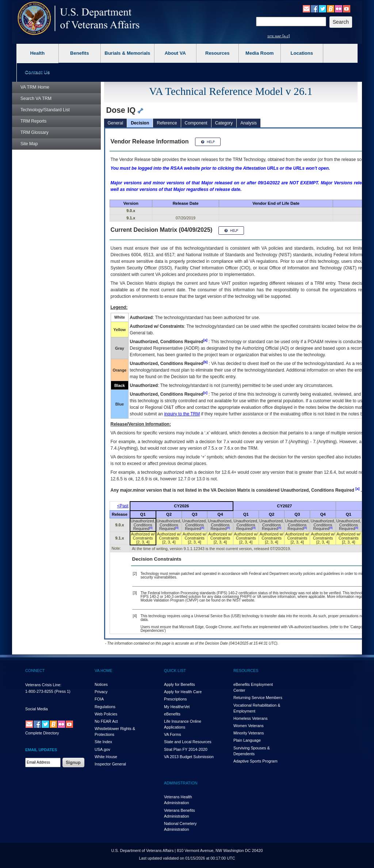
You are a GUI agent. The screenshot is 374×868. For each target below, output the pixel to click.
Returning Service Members (258, 698)
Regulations (105, 707)
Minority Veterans (249, 733)
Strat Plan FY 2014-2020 (186, 749)
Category (224, 123)
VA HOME (103, 671)
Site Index (103, 742)
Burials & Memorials (127, 53)
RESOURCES (246, 671)
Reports (33, 121)
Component (196, 123)
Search (36, 99)
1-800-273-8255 (39, 691)
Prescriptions (175, 699)
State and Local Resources (188, 742)
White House (106, 757)
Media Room (259, 53)
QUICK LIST (175, 671)
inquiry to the (182, 414)
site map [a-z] (278, 36)
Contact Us (37, 72)
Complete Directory (42, 733)
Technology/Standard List (45, 110)
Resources (217, 53)
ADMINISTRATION (181, 783)
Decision (140, 123)
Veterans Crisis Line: (43, 685)
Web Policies (106, 714)
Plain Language (247, 740)
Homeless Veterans (251, 718)
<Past (123, 506)
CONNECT (35, 671)
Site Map (29, 144)
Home (35, 87)
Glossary (35, 132)
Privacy (101, 692)
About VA (175, 53)
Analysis (249, 123)
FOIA (99, 699)
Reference (167, 123)
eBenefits (172, 714)
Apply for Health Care (183, 692)
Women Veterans (249, 726)
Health (37, 53)
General (116, 123)
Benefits (79, 53)
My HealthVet (177, 707)
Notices (101, 684)
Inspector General (110, 764)
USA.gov (102, 749)
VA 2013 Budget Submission (189, 757)
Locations (302, 53)
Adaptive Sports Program (255, 761)
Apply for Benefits (180, 684)
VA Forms (173, 734)
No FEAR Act (106, 721)
